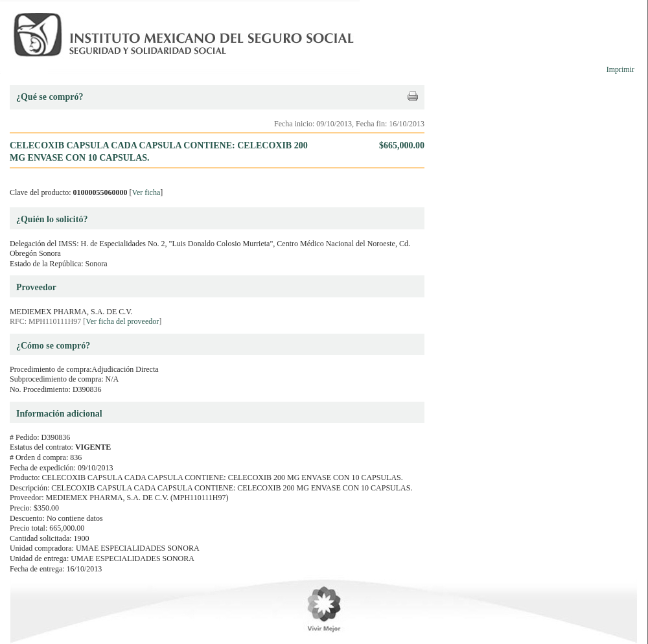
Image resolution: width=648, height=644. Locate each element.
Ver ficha (146, 192)
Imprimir (620, 69)
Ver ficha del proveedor (122, 321)
